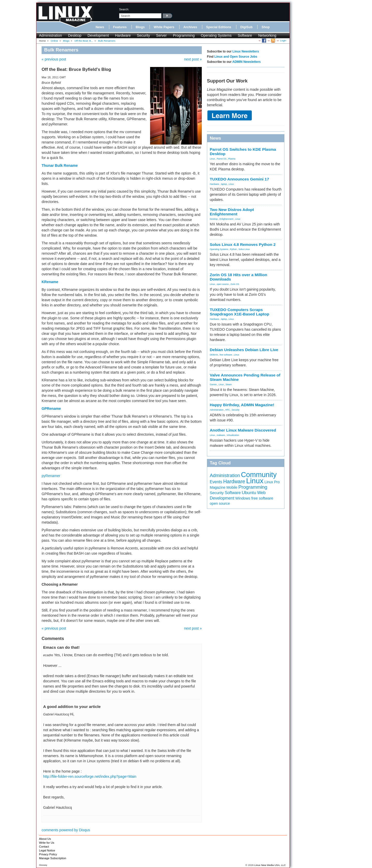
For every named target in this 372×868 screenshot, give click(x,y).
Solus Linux (244, 249)
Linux (212, 159)
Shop (265, 27)
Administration (51, 35)
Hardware (123, 35)
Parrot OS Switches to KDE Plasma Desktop (243, 152)
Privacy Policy (48, 854)
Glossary (43, 865)
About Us (45, 839)
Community (259, 475)
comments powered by (66, 830)
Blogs (140, 27)
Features (120, 27)
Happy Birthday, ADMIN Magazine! (242, 405)
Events (216, 482)
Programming (184, 35)
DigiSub (246, 27)
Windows (243, 498)
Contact (44, 847)
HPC (228, 410)
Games (213, 384)
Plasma (232, 159)
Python (233, 249)
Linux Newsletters (246, 51)
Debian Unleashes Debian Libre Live (244, 350)
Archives (190, 27)
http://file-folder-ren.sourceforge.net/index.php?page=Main (90, 776)
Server (161, 35)
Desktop (75, 35)
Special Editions (219, 27)
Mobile (232, 487)
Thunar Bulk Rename (60, 165)
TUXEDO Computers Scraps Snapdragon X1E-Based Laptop (239, 312)
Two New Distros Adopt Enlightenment (232, 212)
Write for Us (47, 843)
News (100, 27)
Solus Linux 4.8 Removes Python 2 (243, 244)
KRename (50, 282)
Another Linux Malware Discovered (243, 430)
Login (283, 40)
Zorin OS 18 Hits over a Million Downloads (238, 277)
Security (144, 35)
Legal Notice (47, 850)
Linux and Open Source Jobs (236, 57)
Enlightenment (227, 219)
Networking (267, 35)
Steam (229, 384)
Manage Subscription (53, 858)
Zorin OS (235, 284)
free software (226, 355)
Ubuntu (249, 493)
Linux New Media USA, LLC (270, 865)
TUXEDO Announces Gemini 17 (239, 179)
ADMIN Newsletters (246, 62)
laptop (224, 184)
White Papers (164, 27)
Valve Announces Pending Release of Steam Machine (245, 377)
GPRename (51, 409)
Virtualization (233, 435)
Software (245, 35)
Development (98, 35)
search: (124, 9)
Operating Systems (216, 35)
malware (221, 435)
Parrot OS (222, 159)
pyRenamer (51, 476)
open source (223, 284)
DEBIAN (214, 355)
